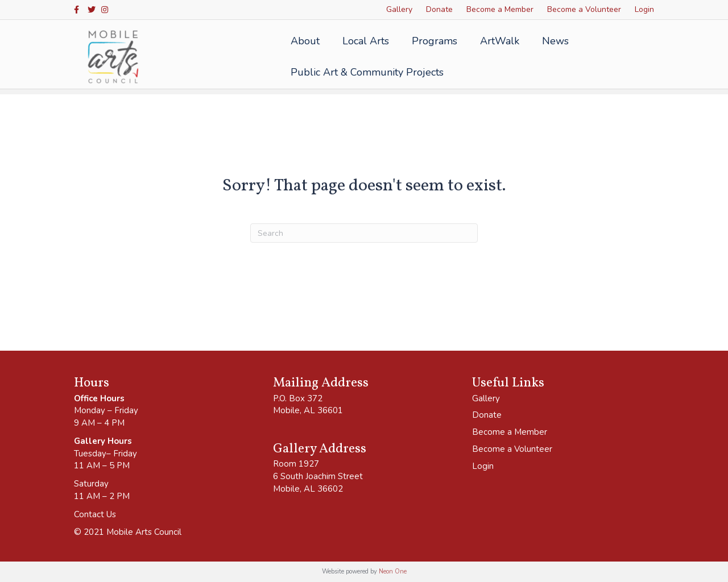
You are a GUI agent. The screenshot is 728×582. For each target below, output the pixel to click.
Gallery (399, 9)
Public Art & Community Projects (364, 72)
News (552, 41)
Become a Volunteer (584, 9)
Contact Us (95, 514)
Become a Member (500, 9)
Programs (431, 41)
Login (644, 9)
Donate (439, 9)
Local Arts (362, 41)
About (302, 41)
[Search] (364, 233)
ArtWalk (496, 41)
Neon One (393, 571)
